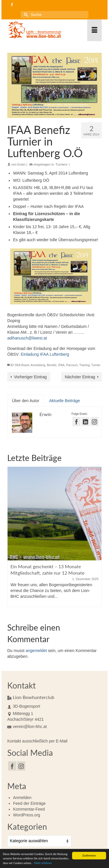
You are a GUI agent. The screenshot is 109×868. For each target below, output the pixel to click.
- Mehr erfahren (42, 864)
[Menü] (94, 30)
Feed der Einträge (29, 803)
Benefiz (52, 365)
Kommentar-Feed (29, 809)
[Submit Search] (25, 15)
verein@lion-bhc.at (27, 727)
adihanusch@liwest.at (27, 338)
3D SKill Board (20, 365)
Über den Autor (26, 401)
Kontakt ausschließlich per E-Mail (37, 741)
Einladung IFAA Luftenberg (45, 354)
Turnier (96, 365)
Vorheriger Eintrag (30, 377)
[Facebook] (12, 766)
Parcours (72, 365)
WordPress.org (27, 815)
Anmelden (22, 798)
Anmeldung (38, 365)
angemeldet (36, 651)
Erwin (22, 164)
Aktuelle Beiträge (65, 401)
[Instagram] (21, 766)
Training (85, 365)
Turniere (61, 164)
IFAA (61, 365)
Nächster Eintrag (80, 377)
